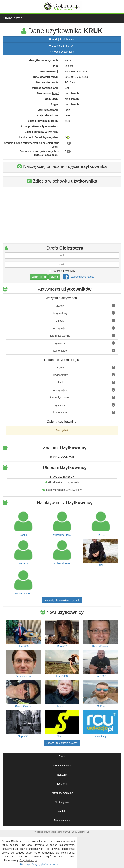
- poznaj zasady (62, 482)
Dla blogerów (62, 802)
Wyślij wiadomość (62, 52)
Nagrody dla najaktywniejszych (62, 600)
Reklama (62, 775)
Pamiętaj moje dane (62, 271)
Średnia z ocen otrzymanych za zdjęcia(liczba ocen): (32, 145)
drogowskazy (84, 313)
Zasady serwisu (62, 765)
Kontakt (62, 811)
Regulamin (62, 784)
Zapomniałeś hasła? (83, 277)
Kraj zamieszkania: (48, 82)
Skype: (55, 104)
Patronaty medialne (62, 793)
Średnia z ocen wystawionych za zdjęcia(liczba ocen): (39, 153)
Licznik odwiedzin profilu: (44, 121)
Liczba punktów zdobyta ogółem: (39, 137)
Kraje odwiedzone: (48, 115)
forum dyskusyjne (83, 335)
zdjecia (86, 320)
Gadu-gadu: (52, 99)
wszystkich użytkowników (62, 490)
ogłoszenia (85, 343)
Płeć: (56, 66)
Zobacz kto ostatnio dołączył (62, 743)
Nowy (54, 277)
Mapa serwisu (62, 820)
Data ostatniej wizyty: (46, 77)
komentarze (84, 350)
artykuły (86, 305)
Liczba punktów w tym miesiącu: (39, 126)
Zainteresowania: (49, 110)
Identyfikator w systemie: (44, 60)
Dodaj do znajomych (62, 46)
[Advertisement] (62, 217)
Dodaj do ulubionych (62, 40)
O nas (62, 756)
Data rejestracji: (50, 71)
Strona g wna (13, 18)
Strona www (48, 93)
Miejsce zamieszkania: (46, 88)
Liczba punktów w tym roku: (42, 132)
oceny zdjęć (84, 328)
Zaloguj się (39, 277)
